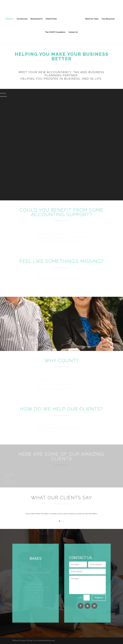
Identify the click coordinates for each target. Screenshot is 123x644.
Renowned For (37, 19)
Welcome (10, 19)
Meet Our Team (92, 19)
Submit (99, 598)
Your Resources (108, 19)
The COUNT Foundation (55, 32)
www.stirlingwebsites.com (44, 641)
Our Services (22, 19)
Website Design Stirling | (23, 641)
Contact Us (73, 32)
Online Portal (51, 19)
